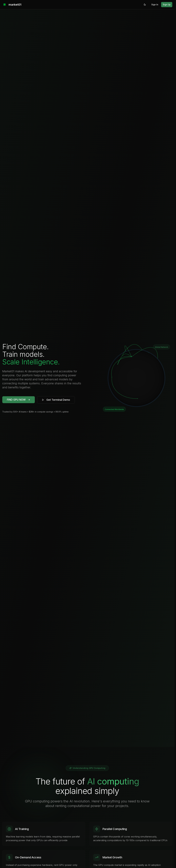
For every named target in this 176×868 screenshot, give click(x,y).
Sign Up (167, 5)
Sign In (155, 5)
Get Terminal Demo (56, 400)
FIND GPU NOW (19, 400)
